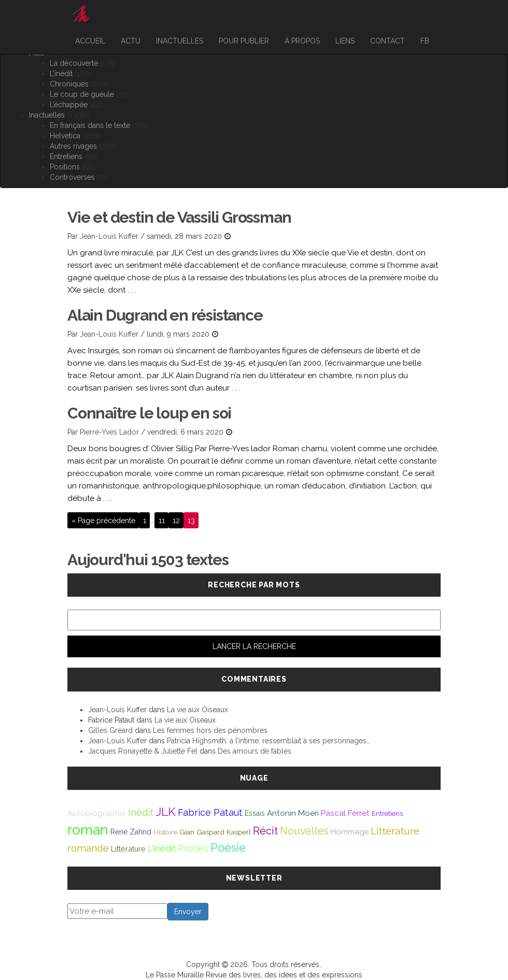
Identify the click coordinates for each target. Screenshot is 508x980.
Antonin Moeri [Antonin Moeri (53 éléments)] (293, 813)
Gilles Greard (110, 730)
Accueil (90, 41)
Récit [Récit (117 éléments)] (265, 831)
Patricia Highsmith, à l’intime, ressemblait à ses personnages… (269, 741)
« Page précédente (103, 520)
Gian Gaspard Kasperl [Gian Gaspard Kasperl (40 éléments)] (215, 832)
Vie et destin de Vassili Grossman (179, 217)
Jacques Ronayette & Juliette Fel (143, 751)
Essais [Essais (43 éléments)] (255, 813)
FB (425, 41)
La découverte (74, 63)
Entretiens (66, 156)
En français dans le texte (90, 125)
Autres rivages (73, 146)
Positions (65, 167)
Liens (345, 41)
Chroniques (69, 84)
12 (176, 520)
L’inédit (61, 74)
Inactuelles (180, 41)
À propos (302, 41)
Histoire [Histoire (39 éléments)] (165, 832)
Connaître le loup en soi (149, 413)
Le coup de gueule (82, 94)
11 (162, 520)
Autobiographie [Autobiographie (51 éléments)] (97, 813)
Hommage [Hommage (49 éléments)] (350, 832)
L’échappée (69, 105)
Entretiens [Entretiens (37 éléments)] (387, 813)
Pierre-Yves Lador (109, 432)
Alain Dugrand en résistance (165, 315)
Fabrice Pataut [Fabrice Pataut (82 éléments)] (210, 812)
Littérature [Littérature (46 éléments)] (128, 849)
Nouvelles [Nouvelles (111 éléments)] (304, 831)
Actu (131, 41)
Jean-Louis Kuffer (109, 236)
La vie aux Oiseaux (197, 710)
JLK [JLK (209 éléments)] (166, 811)
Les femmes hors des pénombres (210, 730)
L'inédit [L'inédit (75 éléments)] (162, 848)
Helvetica (65, 136)
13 (191, 520)
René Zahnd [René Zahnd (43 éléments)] (131, 832)
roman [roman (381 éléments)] (88, 830)
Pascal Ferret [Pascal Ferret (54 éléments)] (345, 813)
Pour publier (244, 41)
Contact (387, 41)
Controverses (72, 177)
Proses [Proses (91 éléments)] (193, 848)
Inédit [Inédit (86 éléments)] (141, 812)
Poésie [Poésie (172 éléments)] (228, 847)
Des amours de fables (255, 751)
